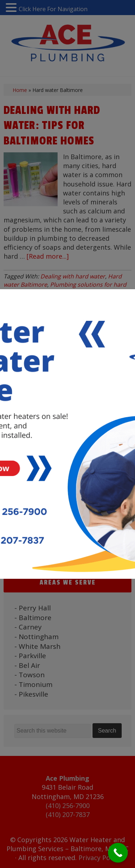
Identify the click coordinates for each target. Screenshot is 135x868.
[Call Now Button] (118, 853)
